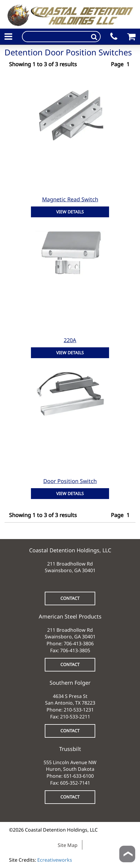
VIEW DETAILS (70, 212)
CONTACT (70, 598)
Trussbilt (70, 749)
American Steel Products (70, 616)
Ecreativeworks (55, 860)
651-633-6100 (79, 776)
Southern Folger (70, 683)
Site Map (68, 845)
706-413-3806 (79, 643)
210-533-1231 (79, 710)
